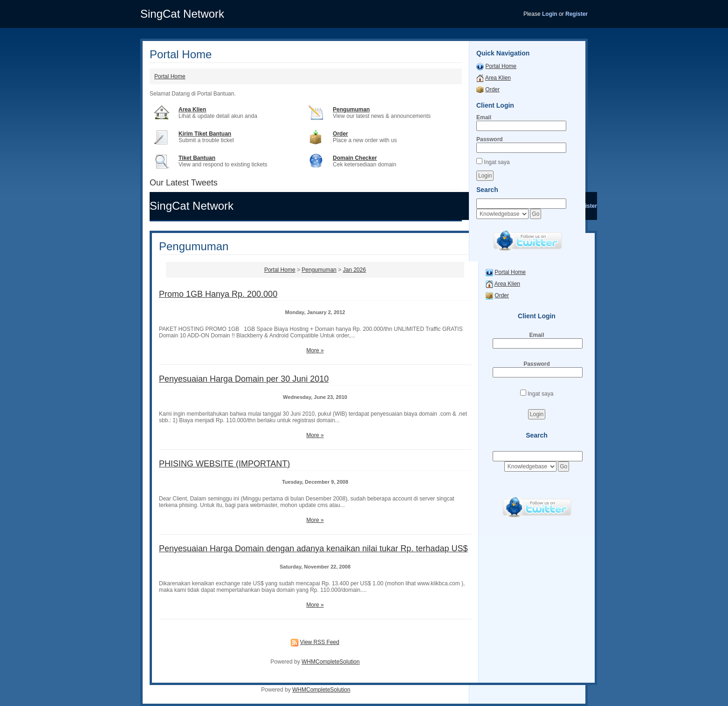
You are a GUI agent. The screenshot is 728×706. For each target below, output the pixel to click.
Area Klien (192, 110)
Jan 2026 (354, 270)
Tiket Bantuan (197, 158)
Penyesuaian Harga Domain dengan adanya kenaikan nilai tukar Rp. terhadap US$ (313, 548)
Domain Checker (355, 158)
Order (340, 134)
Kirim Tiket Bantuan (205, 134)
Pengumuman (351, 110)
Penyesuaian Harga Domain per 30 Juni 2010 (244, 379)
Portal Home (170, 76)
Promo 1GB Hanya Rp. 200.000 (218, 294)
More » (315, 350)
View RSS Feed (319, 642)
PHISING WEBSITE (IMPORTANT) (224, 464)
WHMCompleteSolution (331, 662)
